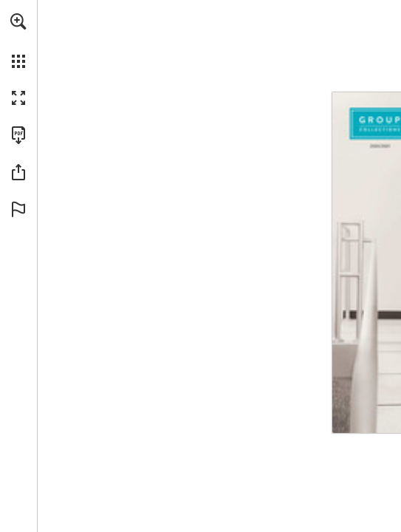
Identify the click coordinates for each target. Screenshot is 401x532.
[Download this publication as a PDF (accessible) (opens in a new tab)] (18, 135)
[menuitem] (18, 41)
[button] (18, 21)
